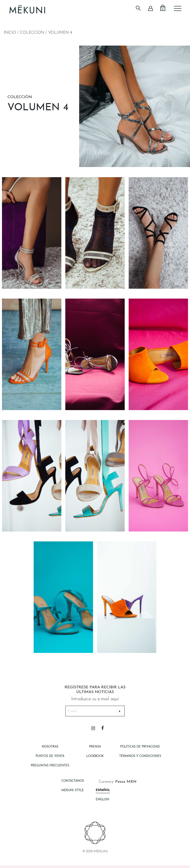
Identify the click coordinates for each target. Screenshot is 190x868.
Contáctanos (73, 781)
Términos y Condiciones (140, 756)
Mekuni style (73, 790)
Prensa (95, 747)
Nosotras (50, 747)
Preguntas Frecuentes (50, 766)
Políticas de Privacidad (140, 747)
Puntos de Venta (50, 756)
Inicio (10, 33)
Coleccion (32, 33)
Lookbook (95, 756)
